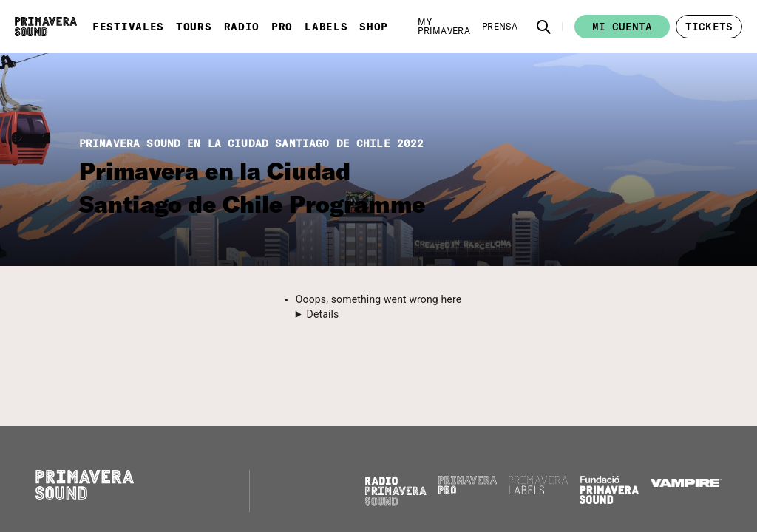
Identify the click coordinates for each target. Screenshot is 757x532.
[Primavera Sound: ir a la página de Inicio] (46, 27)
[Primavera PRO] (468, 491)
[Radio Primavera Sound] (396, 491)
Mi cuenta (622, 27)
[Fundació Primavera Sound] (609, 500)
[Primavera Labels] (538, 491)
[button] (544, 27)
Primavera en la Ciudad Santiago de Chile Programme (252, 188)
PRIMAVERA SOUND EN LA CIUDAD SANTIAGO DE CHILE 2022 (252, 143)
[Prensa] (500, 27)
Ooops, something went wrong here (378, 299)
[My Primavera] (444, 27)
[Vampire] (686, 483)
